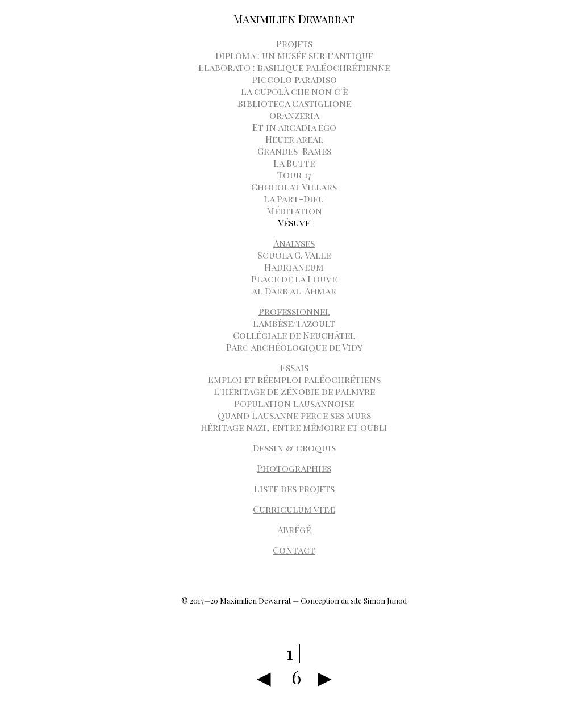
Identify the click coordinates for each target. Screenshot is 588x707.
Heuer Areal (294, 139)
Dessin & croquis (294, 448)
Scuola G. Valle (294, 255)
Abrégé (294, 529)
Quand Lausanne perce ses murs (294, 415)
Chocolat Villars (294, 187)
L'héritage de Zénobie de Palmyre (294, 391)
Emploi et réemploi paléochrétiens (294, 379)
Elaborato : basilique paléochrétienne (294, 67)
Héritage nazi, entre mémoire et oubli (294, 427)
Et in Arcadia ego (294, 127)
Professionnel (294, 311)
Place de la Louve (294, 279)
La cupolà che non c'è (294, 91)
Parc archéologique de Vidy (294, 347)
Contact (294, 550)
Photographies (294, 468)
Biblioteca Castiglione (294, 103)
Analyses (294, 243)
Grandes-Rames (294, 151)
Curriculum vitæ (294, 509)
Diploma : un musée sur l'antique (294, 55)
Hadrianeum (294, 267)
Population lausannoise (294, 403)
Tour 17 (294, 175)
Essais (294, 367)
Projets (294, 43)
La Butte (294, 163)
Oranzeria (294, 115)
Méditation (294, 211)
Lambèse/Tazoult (294, 323)
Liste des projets (294, 488)
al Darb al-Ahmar (294, 291)
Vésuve (294, 223)
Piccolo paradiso (294, 79)
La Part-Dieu (294, 199)
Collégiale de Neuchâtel (294, 335)
